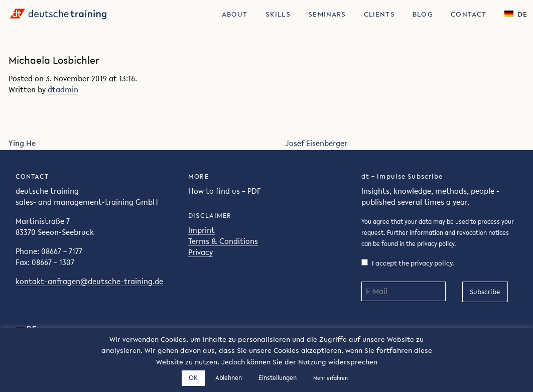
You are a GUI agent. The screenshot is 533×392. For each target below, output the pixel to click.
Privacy (201, 252)
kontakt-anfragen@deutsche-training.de (89, 281)
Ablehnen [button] (229, 378)
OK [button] (193, 378)
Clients (379, 14)
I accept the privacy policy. (408, 263)
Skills (278, 14)
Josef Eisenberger (316, 143)
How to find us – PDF (225, 191)
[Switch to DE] (516, 13)
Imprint (202, 230)
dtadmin (63, 90)
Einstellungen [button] (278, 378)
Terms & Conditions (223, 241)
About (235, 14)
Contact (469, 14)
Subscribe (485, 292)
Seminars (327, 14)
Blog (423, 14)
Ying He (22, 143)
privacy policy (436, 244)
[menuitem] (235, 13)
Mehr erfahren (330, 378)
